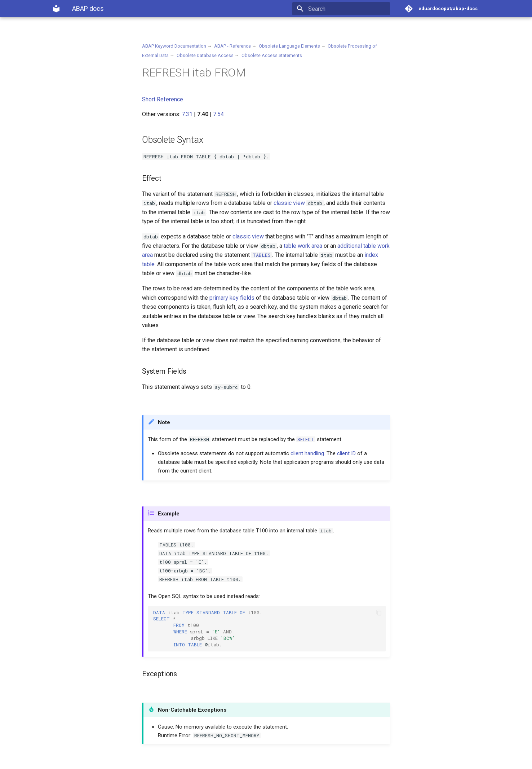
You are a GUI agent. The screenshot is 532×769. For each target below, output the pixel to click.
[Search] (348, 9)
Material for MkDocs (96, 761)
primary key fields (232, 298)
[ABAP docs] (56, 9)
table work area (303, 246)
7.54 (218, 114)
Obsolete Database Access (205, 55)
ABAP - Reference (232, 46)
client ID (346, 453)
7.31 (187, 114)
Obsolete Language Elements (289, 46)
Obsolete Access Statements (272, 55)
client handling (307, 453)
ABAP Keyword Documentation (174, 46)
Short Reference (163, 99)
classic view (289, 203)
